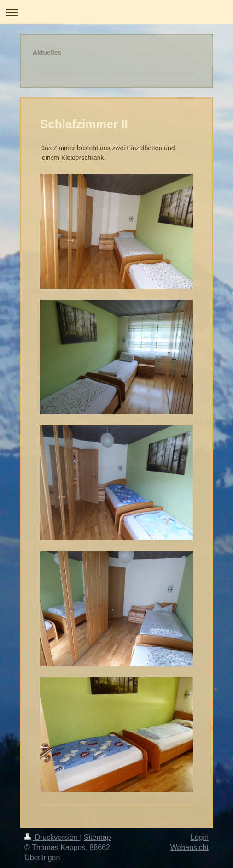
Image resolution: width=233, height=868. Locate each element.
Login (200, 837)
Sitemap (97, 837)
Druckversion (52, 837)
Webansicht (189, 847)
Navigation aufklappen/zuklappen (116, 12)
